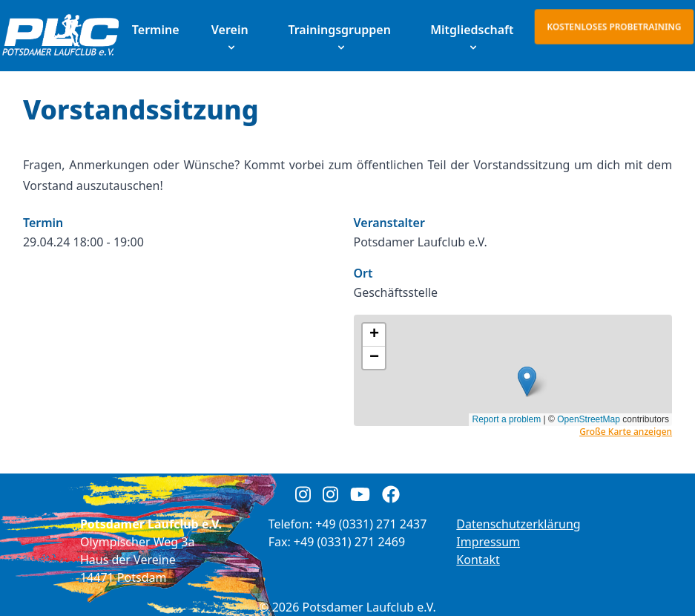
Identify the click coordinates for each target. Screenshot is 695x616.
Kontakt (478, 560)
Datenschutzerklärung (518, 524)
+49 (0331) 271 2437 (371, 524)
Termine (156, 30)
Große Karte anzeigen (626, 432)
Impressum (488, 542)
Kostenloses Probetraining (614, 26)
